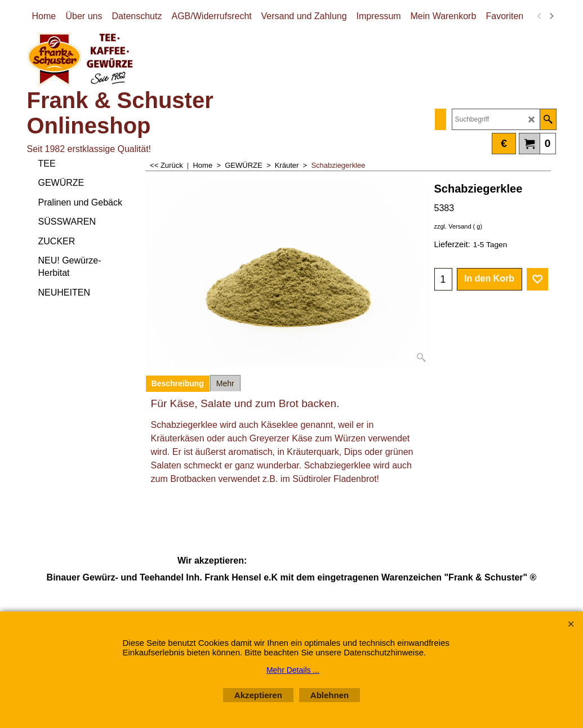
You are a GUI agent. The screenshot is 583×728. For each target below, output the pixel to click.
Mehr (225, 383)
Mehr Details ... (293, 670)
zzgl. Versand (453, 226)
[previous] (540, 16)
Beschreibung (178, 383)
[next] (551, 16)
